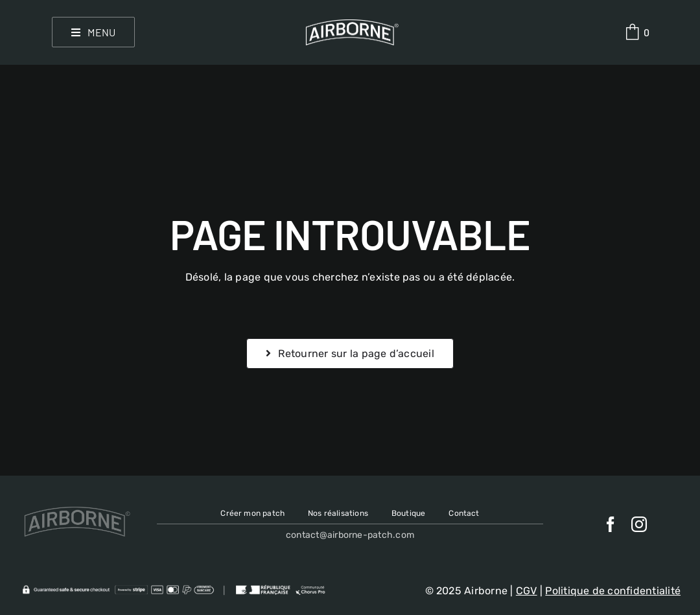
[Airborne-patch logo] (350, 24)
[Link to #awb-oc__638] (632, 32)
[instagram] (639, 524)
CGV (527, 591)
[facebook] (611, 524)
